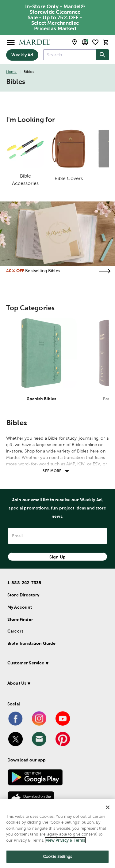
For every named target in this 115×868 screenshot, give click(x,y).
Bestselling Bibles (43, 271)
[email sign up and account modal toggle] (85, 42)
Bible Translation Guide (31, 643)
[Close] (108, 807)
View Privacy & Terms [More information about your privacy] (65, 840)
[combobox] (70, 55)
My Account (20, 607)
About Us (17, 683)
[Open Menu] (11, 42)
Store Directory (23, 595)
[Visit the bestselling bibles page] (105, 271)
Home (11, 72)
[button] (56, 664)
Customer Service (26, 663)
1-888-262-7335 (24, 583)
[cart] (106, 42)
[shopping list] (95, 42)
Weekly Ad (22, 55)
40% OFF (15, 271)
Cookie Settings (57, 857)
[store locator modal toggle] (75, 42)
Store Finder (20, 619)
